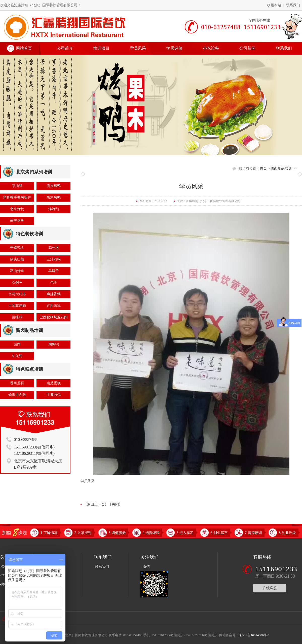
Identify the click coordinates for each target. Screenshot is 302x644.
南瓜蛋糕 (54, 383)
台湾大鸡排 (17, 294)
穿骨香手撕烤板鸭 (17, 197)
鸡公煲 (54, 248)
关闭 (115, 504)
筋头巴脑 (17, 259)
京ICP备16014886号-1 (254, 635)
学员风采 (138, 48)
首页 (263, 168)
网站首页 (24, 48)
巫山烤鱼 (17, 271)
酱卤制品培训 (281, 168)
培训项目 (101, 48)
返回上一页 (96, 504)
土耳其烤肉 (17, 306)
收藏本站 (274, 5)
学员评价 (174, 48)
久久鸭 (17, 356)
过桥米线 (54, 306)
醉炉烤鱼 (17, 221)
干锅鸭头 (17, 248)
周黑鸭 (54, 344)
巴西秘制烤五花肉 (54, 317)
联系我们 (293, 5)
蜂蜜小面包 (17, 395)
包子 (54, 282)
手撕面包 (54, 395)
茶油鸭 (17, 186)
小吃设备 (211, 48)
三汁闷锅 (54, 259)
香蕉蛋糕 (17, 383)
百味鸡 (17, 317)
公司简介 (65, 48)
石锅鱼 (17, 282)
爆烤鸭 (54, 209)
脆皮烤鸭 (54, 186)
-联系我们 (101, 567)
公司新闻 (247, 48)
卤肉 (17, 344)
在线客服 (270, 588)
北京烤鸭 (17, 209)
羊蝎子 (54, 271)
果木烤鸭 (54, 197)
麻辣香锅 (54, 294)
